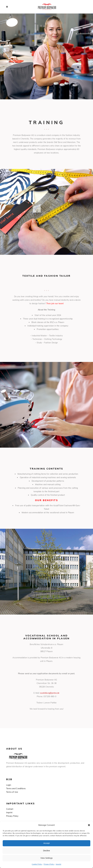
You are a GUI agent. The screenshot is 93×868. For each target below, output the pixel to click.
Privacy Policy (49, 864)
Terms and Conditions (16, 789)
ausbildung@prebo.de (50, 693)
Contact (10, 809)
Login (9, 785)
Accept (47, 843)
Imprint (58, 864)
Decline (46, 851)
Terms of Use (12, 792)
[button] (89, 825)
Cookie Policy (37, 864)
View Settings (46, 858)
